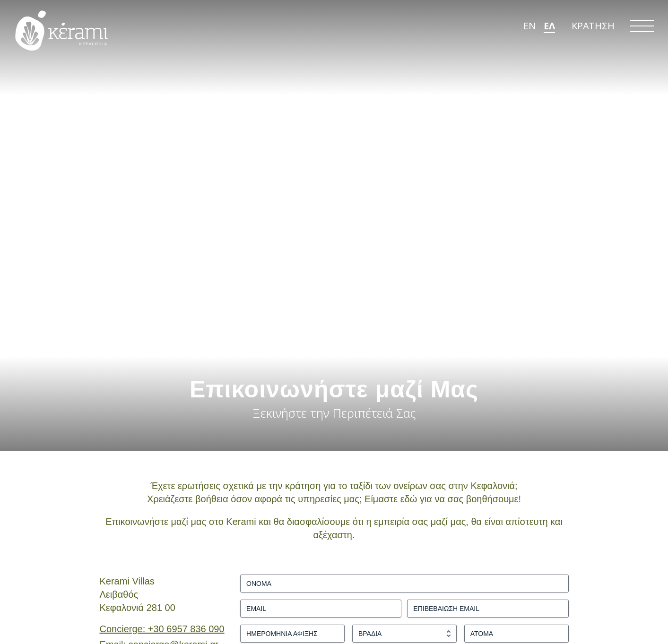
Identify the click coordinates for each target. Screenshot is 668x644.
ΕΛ (549, 31)
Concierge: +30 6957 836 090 (162, 629)
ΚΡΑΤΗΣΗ (593, 31)
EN (530, 31)
